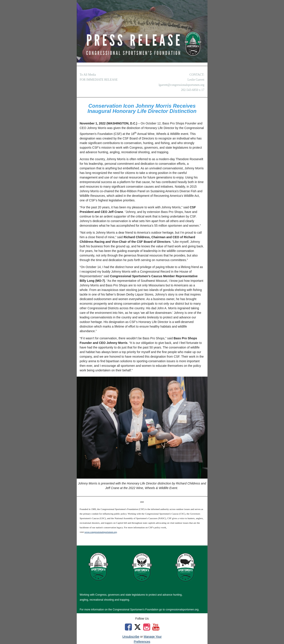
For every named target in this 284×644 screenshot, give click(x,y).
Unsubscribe (131, 637)
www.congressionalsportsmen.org (101, 532)
